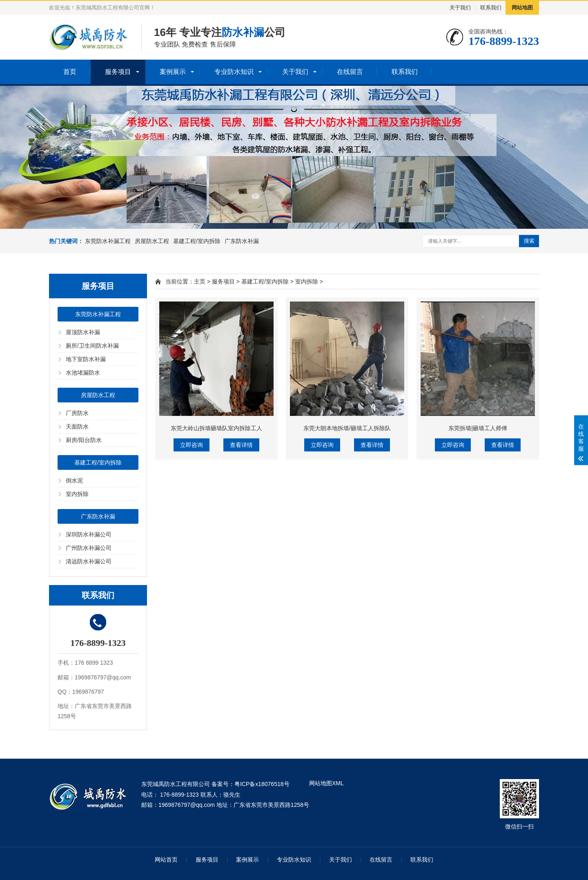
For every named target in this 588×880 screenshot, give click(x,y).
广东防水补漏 (242, 241)
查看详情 (241, 445)
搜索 (529, 241)
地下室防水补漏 (86, 359)
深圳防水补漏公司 (89, 534)
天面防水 (77, 427)
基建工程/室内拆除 (197, 241)
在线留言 (350, 72)
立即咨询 (192, 445)
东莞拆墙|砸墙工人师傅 (478, 428)
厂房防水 (77, 413)
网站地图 (522, 8)
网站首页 (166, 860)
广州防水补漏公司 (89, 548)
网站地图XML (326, 783)
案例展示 (173, 72)
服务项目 (118, 72)
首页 (70, 72)
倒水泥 (74, 480)
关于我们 (460, 8)
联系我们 (491, 8)
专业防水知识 (234, 72)
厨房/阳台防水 (84, 440)
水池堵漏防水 (83, 373)
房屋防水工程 (152, 241)
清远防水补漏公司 (89, 561)
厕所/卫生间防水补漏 (92, 346)
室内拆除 (77, 494)
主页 (200, 281)
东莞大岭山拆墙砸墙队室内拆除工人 (216, 428)
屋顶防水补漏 (83, 332)
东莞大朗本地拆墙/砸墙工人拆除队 (347, 428)
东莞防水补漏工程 (108, 241)
